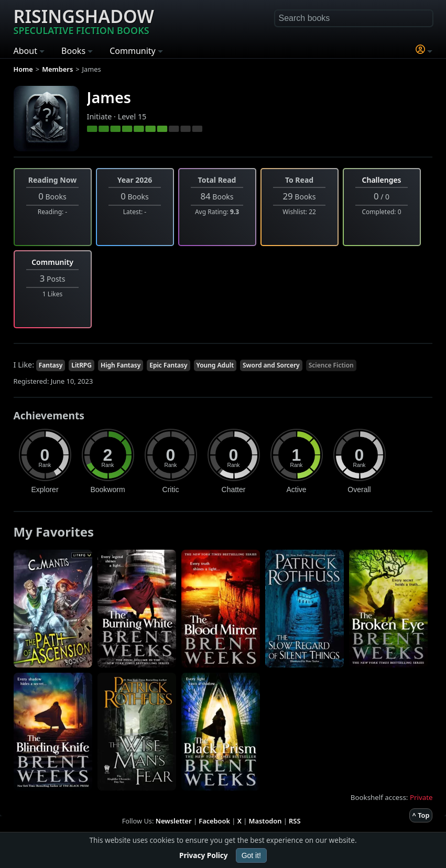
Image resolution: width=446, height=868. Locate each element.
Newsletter (174, 821)
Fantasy (51, 365)
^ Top (421, 815)
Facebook (214, 821)
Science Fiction (331, 365)
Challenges (382, 180)
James (109, 97)
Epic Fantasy (168, 365)
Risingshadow (84, 20)
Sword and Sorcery (271, 365)
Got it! (251, 855)
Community (52, 262)
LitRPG (81, 365)
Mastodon (265, 821)
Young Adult (215, 365)
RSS (295, 821)
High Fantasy (121, 365)
